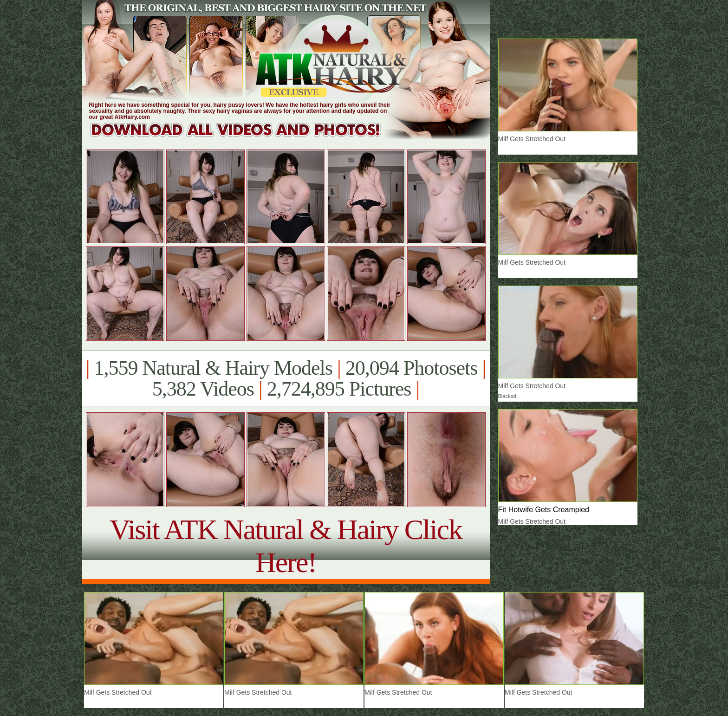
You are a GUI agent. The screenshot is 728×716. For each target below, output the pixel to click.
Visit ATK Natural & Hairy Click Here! (286, 546)
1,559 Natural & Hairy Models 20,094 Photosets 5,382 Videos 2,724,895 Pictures (286, 378)
